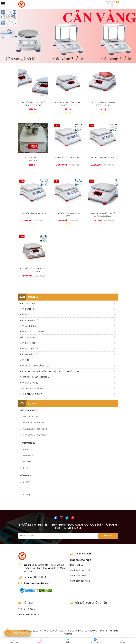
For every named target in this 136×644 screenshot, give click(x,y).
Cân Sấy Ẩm (26, 315)
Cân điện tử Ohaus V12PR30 (68, 158)
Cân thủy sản (28, 303)
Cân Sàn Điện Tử (29, 349)
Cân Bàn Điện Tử (29, 343)
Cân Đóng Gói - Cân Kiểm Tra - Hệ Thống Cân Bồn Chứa (50, 371)
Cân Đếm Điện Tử (29, 320)
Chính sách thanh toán (81, 570)
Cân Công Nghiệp (30, 383)
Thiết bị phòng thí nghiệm (35, 377)
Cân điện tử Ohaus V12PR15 (103, 158)
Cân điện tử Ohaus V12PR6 (33, 213)
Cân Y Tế (25, 360)
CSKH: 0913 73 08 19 (28, 609)
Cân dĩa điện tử (29, 354)
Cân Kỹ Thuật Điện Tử (32, 332)
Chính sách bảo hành (80, 581)
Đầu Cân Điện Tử (29, 337)
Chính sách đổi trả (79, 575)
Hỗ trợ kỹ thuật (77, 565)
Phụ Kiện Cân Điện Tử (32, 394)
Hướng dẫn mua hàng (80, 560)
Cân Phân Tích (28, 309)
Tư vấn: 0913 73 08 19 (28, 614)
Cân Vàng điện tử (30, 326)
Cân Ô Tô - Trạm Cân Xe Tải (35, 366)
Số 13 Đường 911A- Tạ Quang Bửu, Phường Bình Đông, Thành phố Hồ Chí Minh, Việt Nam (45, 568)
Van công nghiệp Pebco (33, 388)
